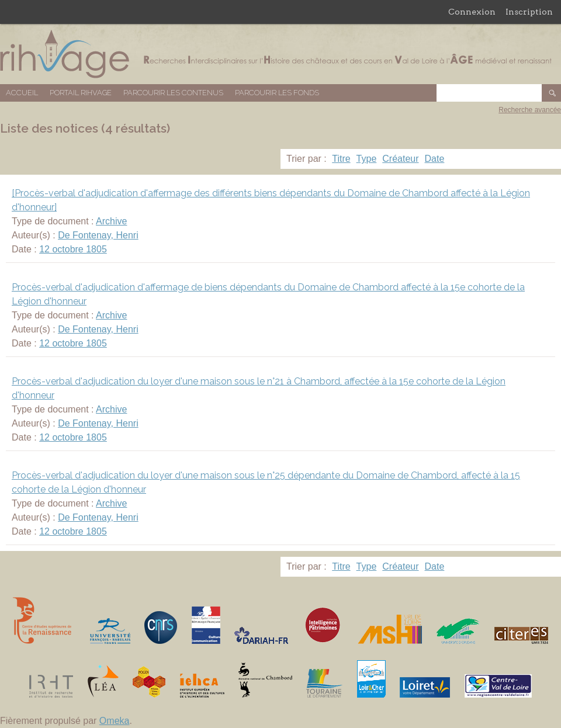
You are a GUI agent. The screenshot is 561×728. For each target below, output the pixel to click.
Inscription (529, 12)
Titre (341, 159)
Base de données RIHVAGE (280, 54)
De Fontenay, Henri (98, 235)
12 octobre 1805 (73, 249)
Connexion (472, 12)
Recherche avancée (530, 110)
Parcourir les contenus (173, 93)
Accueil (22, 93)
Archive (111, 221)
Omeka (115, 721)
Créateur (400, 159)
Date (435, 159)
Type (367, 159)
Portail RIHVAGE (81, 93)
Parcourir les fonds (277, 93)
